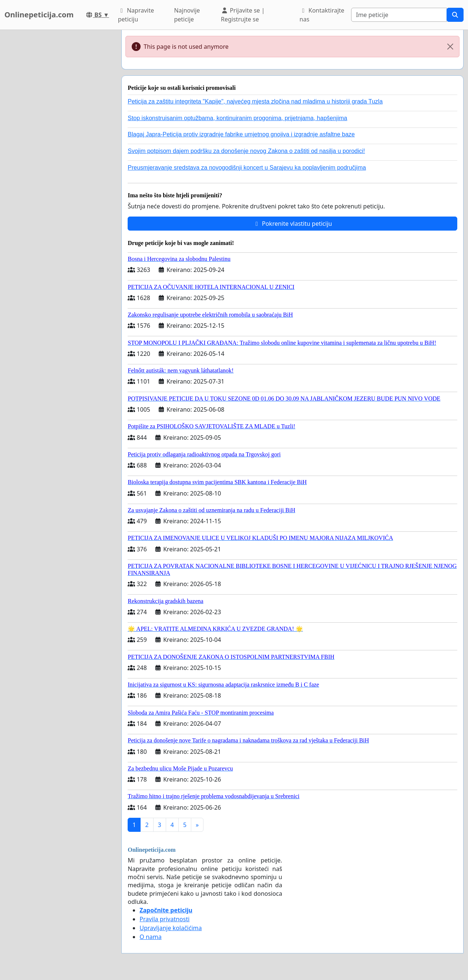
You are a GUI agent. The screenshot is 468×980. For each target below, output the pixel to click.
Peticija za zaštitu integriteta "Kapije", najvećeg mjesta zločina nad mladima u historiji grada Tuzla (255, 101)
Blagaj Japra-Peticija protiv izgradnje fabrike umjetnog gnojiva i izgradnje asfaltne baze (241, 134)
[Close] (450, 47)
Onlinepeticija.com (39, 15)
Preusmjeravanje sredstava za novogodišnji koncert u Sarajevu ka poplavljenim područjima (247, 168)
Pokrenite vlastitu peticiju (293, 224)
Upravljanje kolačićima (171, 928)
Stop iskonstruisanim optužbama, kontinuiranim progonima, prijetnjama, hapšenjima (237, 118)
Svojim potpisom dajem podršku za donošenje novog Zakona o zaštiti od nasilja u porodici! (246, 151)
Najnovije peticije (187, 15)
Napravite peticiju (136, 15)
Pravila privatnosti (164, 919)
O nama (150, 937)
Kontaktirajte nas (322, 15)
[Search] (399, 15)
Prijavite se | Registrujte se (243, 15)
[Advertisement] (58, 141)
